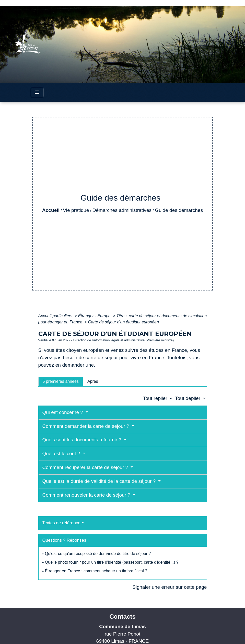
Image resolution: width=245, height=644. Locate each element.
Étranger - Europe (95, 316)
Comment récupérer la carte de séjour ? (86, 467)
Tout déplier (191, 398)
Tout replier (159, 398)
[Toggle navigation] (37, 92)
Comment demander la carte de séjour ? (86, 426)
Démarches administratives (122, 210)
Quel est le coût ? (62, 454)
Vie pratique (76, 210)
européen (93, 350)
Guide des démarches (179, 210)
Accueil (51, 210)
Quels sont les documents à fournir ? (83, 440)
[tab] (61, 381)
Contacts (123, 616)
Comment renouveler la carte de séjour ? (87, 495)
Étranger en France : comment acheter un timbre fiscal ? (96, 571)
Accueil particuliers (56, 316)
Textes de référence (61, 523)
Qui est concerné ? (63, 412)
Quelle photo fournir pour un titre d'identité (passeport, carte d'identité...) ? (112, 562)
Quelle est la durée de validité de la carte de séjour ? (100, 481)
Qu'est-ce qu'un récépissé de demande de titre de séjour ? (98, 554)
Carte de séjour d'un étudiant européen (124, 322)
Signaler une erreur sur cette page (170, 587)
